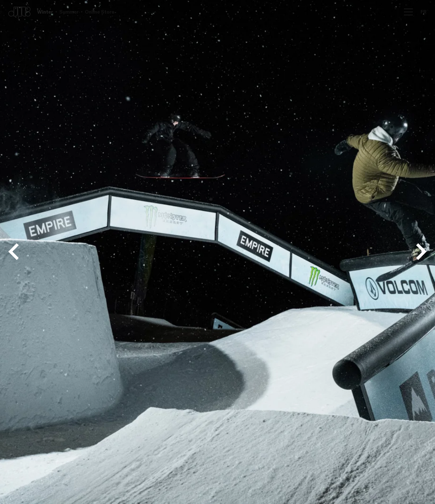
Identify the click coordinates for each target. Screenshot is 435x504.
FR (424, 12)
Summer (69, 12)
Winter (45, 12)
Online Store (100, 12)
